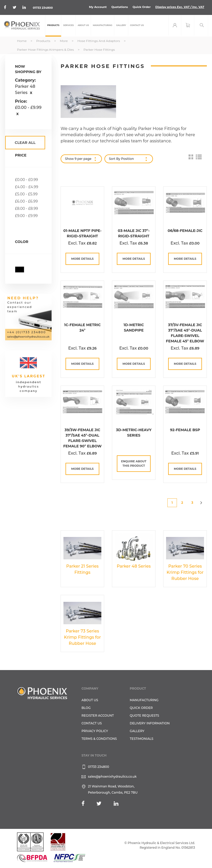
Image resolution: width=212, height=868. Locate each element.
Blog (86, 708)
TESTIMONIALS (141, 739)
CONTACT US (92, 723)
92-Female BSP (185, 430)
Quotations (120, 7)
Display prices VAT (180, 7)
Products (43, 41)
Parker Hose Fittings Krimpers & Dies (46, 50)
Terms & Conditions (99, 739)
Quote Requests (144, 715)
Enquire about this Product (134, 463)
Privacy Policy (95, 731)
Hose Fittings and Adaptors (99, 41)
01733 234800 (43, 8)
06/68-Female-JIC (185, 231)
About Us (90, 700)
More (64, 41)
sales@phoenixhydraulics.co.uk (112, 776)
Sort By (115, 159)
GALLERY (137, 731)
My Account (98, 7)
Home (22, 41)
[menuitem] (53, 26)
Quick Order (142, 7)
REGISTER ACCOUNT (98, 715)
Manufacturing (144, 700)
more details (82, 259)
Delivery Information (150, 723)
